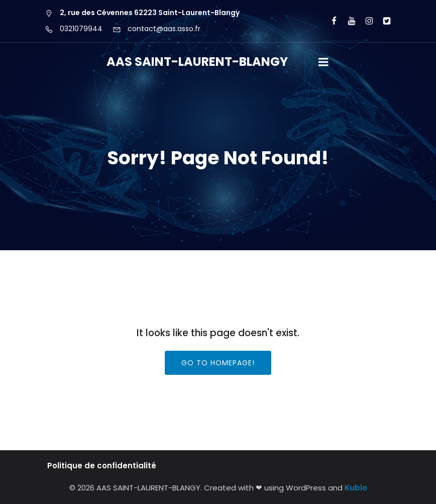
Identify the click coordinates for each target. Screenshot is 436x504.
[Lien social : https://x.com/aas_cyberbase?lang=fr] (383, 21)
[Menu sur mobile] (323, 62)
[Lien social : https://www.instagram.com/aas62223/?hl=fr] (365, 21)
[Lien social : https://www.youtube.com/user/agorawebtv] (347, 21)
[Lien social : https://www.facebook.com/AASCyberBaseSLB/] (330, 21)
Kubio (356, 488)
